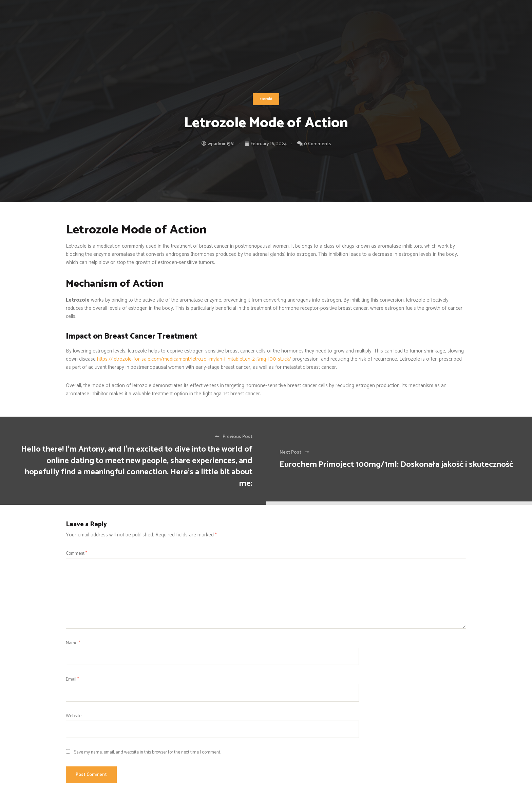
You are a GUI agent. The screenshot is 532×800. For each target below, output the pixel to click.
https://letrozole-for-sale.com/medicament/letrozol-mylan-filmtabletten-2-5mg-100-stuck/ (194, 359)
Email (72, 679)
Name (73, 643)
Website (74, 716)
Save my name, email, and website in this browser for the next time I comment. (147, 752)
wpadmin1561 (221, 144)
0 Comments (317, 144)
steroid (266, 99)
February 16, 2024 (269, 144)
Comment (77, 553)
